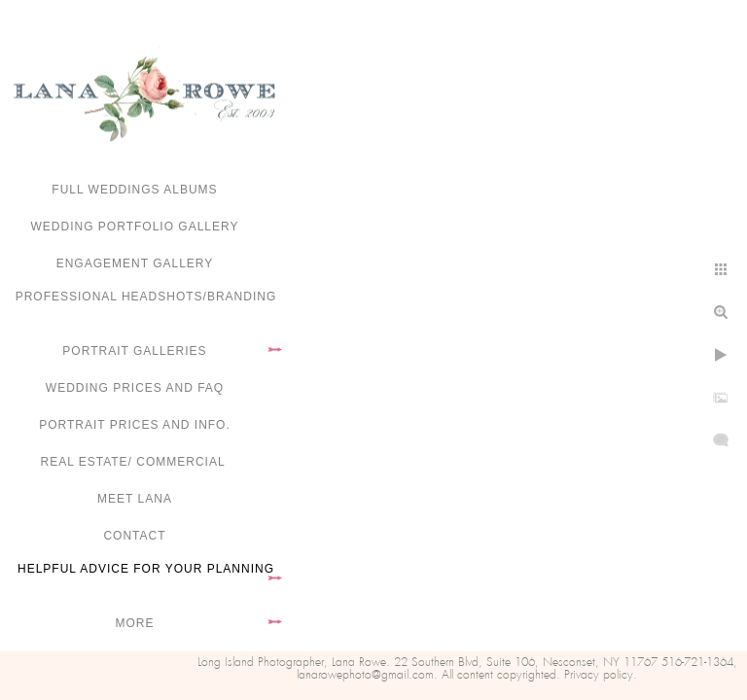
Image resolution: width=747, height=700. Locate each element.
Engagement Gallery (135, 263)
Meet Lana (135, 499)
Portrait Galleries (134, 351)
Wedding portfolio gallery (135, 227)
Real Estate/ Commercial (134, 462)
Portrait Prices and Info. (135, 425)
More (135, 623)
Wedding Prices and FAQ (135, 388)
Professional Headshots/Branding (146, 297)
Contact (134, 536)
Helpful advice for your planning (146, 569)
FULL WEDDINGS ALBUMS (134, 190)
